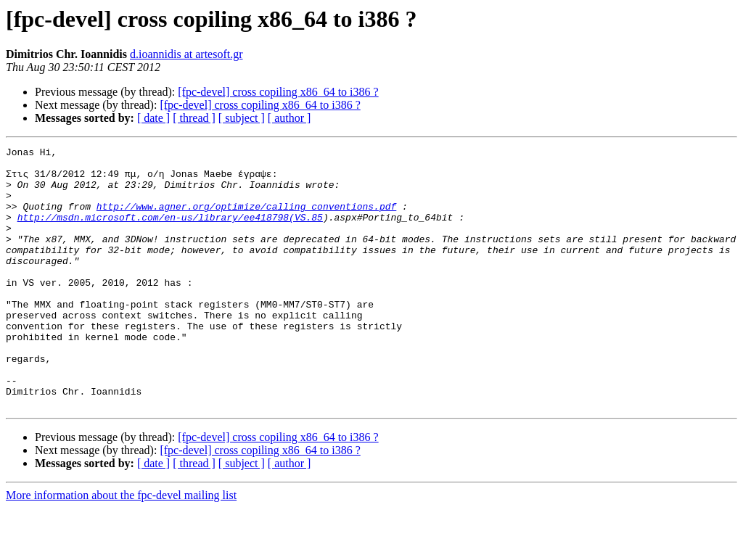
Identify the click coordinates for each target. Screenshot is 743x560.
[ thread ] (194, 118)
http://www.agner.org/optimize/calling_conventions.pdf (246, 219)
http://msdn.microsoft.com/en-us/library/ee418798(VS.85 (170, 232)
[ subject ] (242, 118)
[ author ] (290, 118)
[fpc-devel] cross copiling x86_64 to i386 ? (278, 92)
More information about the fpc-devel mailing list (121, 547)
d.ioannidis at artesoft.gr (186, 54)
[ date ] (153, 118)
